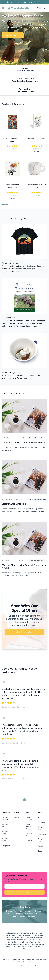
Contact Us (42, 822)
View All (5, 204)
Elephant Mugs (8, 372)
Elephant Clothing (10, 263)
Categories (6, 846)
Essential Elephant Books (14, 504)
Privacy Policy (26, 966)
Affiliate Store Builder (24, 962)
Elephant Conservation (37, 561)
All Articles (30, 841)
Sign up (25, 892)
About (40, 817)
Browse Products (13, 35)
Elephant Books (9, 318)
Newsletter (42, 834)
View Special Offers (25, 632)
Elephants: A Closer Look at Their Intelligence (24, 442)
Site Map (41, 846)
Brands (16, 817)
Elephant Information (36, 438)
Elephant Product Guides (38, 499)
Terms (40, 851)
